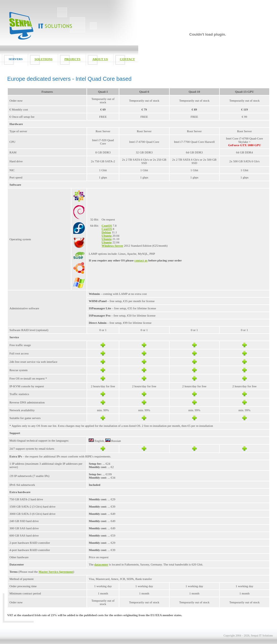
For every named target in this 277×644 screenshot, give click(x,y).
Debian (106, 232)
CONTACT (127, 59)
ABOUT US (100, 59)
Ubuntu (107, 236)
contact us (141, 260)
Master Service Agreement (56, 572)
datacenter (101, 564)
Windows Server (112, 246)
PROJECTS (72, 59)
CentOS (107, 226)
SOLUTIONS (43, 59)
